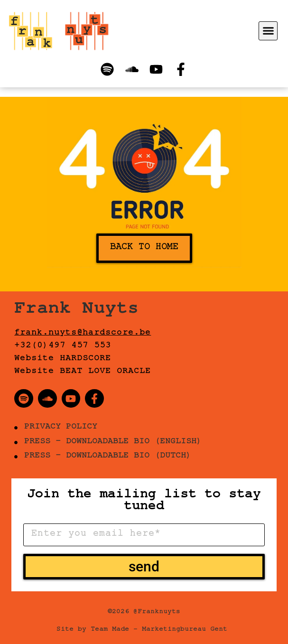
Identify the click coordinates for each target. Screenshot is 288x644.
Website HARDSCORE (63, 359)
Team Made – (114, 630)
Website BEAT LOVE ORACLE (83, 372)
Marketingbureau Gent (185, 630)
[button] (268, 31)
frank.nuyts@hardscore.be (83, 334)
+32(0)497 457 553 (63, 346)
